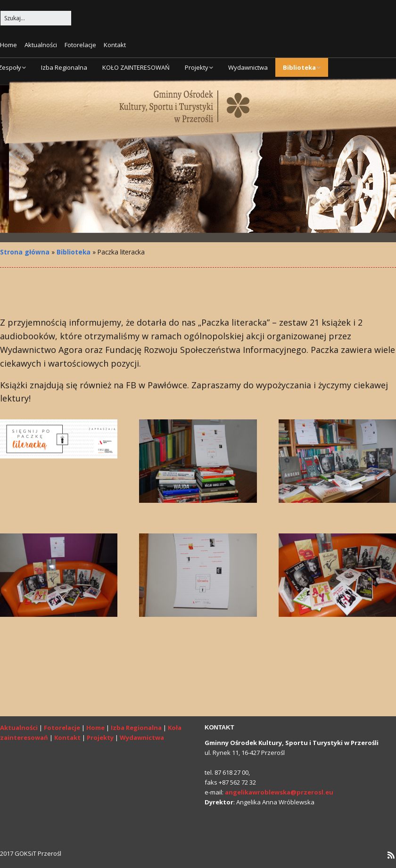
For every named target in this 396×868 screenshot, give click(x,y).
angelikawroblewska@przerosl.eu (279, 792)
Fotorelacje (80, 45)
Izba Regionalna (64, 67)
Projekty (197, 67)
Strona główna (25, 252)
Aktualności (41, 45)
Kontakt (115, 45)
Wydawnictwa (248, 67)
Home (8, 45)
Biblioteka (299, 67)
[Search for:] (36, 18)
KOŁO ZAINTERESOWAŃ (136, 67)
